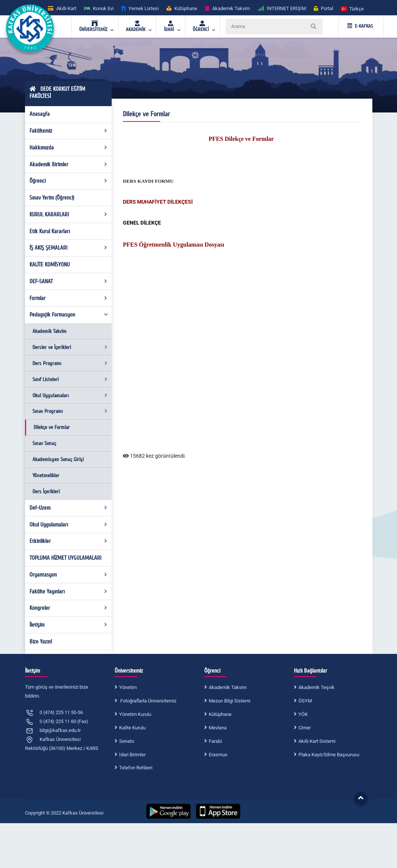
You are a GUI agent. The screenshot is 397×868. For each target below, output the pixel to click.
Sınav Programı (70, 411)
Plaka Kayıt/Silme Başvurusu (329, 755)
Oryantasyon (68, 575)
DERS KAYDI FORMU (148, 181)
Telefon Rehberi (136, 768)
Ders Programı (70, 363)
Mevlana (218, 728)
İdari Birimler (132, 755)
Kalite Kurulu (132, 728)
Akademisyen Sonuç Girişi (58, 459)
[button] (353, 8)
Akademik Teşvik (317, 687)
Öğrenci (68, 181)
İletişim (68, 625)
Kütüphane (220, 714)
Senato (127, 741)
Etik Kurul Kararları (50, 231)
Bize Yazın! (41, 642)
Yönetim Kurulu (135, 714)
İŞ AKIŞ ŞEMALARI (68, 248)
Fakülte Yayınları (68, 591)
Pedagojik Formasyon (69, 315)
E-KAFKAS (360, 26)
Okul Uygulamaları (70, 396)
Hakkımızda (68, 148)
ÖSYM (305, 701)
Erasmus (218, 755)
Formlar (68, 298)
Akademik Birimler (68, 164)
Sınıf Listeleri (70, 379)
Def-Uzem (68, 508)
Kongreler (68, 608)
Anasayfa (40, 114)
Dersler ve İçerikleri (70, 347)
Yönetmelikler (46, 475)
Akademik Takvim (49, 331)
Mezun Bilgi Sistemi (229, 701)
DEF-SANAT (68, 281)
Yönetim (128, 687)
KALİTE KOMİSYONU (50, 265)
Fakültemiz (68, 131)
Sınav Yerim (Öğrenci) (52, 198)
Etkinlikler (68, 541)
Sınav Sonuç (44, 443)
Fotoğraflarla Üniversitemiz (148, 701)
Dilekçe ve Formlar (52, 427)
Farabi (215, 741)
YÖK (303, 714)
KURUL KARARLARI (68, 214)
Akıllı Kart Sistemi (317, 741)
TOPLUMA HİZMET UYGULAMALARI (65, 558)
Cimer (305, 728)
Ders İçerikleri (46, 492)
